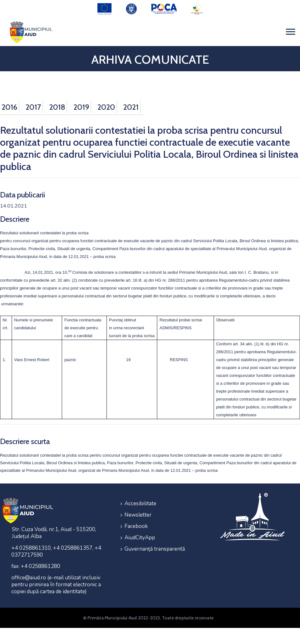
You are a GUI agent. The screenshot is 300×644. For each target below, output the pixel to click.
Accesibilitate (140, 503)
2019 (81, 107)
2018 (57, 107)
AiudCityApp (140, 538)
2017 (33, 107)
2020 (106, 107)
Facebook (136, 526)
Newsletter (138, 515)
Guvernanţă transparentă (155, 549)
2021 (131, 107)
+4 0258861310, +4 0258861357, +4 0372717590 (56, 551)
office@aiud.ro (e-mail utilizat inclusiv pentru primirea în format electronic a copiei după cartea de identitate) (56, 585)
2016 (9, 107)
